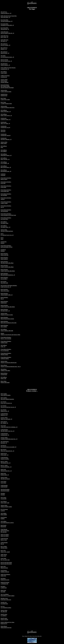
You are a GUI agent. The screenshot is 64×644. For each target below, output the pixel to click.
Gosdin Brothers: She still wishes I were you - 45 (7, 430)
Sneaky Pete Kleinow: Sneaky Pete (5, 575)
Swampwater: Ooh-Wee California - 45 (6, 139)
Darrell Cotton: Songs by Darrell (4, 619)
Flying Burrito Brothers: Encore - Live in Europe (6, 338)
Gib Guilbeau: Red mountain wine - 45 (6, 171)
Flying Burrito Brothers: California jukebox (6, 358)
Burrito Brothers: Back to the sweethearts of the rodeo (9, 322)
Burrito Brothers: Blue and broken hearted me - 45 (8, 274)
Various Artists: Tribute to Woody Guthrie (6, 506)
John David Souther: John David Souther (5, 490)
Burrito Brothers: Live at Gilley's (4, 278)
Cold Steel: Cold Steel (3, 175)
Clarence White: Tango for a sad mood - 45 (6, 418)
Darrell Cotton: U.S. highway (4, 615)
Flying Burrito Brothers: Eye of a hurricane (6, 350)
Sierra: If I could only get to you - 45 (7, 234)
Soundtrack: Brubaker (3, 250)
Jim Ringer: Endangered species (5, 579)
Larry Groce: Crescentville (4, 498)
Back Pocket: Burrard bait (4, 526)
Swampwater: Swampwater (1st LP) (5, 127)
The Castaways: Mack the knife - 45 (5, 52)
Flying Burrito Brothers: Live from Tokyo (6, 218)
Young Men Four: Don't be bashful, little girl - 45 (7, 32)
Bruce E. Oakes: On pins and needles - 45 (6, 466)
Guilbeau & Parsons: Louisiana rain (5, 76)
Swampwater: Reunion (4, 242)
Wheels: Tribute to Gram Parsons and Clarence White (10, 334)
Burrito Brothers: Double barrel (4, 302)
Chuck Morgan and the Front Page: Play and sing (5, 531)
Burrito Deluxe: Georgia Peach (4, 374)
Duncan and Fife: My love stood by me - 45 (6, 60)
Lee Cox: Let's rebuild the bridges (6, 607)
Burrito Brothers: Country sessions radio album (7, 266)
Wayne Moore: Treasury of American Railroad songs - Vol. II (11, 366)
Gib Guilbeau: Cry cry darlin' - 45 (5, 163)
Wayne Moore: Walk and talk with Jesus (6, 627)
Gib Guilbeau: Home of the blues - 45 (6, 111)
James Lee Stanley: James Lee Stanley (5, 535)
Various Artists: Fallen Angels (4, 143)
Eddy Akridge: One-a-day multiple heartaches (7, 398)
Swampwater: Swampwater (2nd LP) (6, 135)
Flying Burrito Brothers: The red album (6, 194)
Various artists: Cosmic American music (6, 91)
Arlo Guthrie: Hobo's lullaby (4, 514)
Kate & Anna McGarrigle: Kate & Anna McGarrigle (6, 563)
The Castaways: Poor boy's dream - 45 (5, 44)
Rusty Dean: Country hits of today (5, 99)
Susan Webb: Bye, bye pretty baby (5, 559)
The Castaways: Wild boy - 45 (4, 48)
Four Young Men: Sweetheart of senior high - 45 (7, 24)
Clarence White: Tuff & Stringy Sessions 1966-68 (4, 81)
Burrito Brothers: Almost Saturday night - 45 (7, 294)
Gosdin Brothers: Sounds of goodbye (5, 458)
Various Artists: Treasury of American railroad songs (9, 362)
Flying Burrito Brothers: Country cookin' (6, 202)
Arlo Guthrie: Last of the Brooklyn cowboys (7, 522)
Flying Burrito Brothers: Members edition (6, 354)
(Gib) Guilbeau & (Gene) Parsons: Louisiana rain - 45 (8, 68)
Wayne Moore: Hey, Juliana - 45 (4, 422)
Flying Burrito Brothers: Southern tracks (6, 342)
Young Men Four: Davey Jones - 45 (5, 36)
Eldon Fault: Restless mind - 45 (5, 474)
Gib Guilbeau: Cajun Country (4, 72)
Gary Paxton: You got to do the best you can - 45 (8, 406)
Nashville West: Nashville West (4, 95)
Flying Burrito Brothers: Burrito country (6, 179)
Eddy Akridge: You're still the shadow (6, 394)
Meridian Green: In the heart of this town (6, 599)
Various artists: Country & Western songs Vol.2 (8, 107)
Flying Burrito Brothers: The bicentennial (6, 210)
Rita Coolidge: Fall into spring (4, 547)
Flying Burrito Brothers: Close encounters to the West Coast (8, 214)
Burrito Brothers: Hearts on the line (4, 254)
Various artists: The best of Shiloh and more (7, 230)
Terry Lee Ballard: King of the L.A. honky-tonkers (8, 595)
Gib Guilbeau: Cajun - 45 (4, 346)
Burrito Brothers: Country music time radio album (8, 270)
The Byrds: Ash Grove (3, 131)
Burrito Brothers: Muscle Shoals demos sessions (7, 318)
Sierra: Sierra (2, 238)
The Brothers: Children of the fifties (5, 370)
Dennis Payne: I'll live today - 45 (5, 454)
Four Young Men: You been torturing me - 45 (7, 20)
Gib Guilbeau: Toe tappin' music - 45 (5, 226)
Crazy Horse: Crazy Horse (4, 482)
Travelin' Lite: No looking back (4, 603)
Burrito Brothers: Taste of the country (5, 290)
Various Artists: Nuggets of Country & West (7, 314)
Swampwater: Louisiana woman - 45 (6, 119)
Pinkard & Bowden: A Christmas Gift (5, 583)
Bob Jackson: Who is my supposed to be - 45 (7, 450)
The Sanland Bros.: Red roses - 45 (5, 442)
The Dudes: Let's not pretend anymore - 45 (7, 56)
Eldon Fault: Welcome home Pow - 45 (6, 470)
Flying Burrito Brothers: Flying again (6, 187)
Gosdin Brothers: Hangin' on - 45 (4, 414)
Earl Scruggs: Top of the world (4, 282)
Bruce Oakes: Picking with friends (5, 382)
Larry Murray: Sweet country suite (5, 502)
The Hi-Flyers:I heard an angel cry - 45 (6, 12)
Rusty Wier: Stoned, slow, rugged (5, 551)
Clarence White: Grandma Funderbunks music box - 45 (9, 438)
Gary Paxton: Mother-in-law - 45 (5, 410)
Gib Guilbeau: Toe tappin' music (4, 222)
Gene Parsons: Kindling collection (5, 571)
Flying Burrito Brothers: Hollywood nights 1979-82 (6, 246)
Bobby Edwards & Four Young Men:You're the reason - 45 (9, 16)
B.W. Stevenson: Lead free (4, 510)
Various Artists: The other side (4, 611)
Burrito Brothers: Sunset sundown (4, 258)
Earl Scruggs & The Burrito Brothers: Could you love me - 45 (9, 286)
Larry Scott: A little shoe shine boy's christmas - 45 (9, 426)
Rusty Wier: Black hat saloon (4, 567)
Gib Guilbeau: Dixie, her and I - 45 (5, 159)
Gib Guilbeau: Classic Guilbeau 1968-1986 (7, 330)
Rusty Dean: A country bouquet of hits (6, 103)
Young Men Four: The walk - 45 (5, 40)
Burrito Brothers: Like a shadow (4, 326)
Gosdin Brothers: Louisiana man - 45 (5, 434)
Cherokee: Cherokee (3, 494)
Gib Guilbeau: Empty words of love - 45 (6, 115)
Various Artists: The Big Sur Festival (5, 478)
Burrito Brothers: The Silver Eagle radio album (7, 262)
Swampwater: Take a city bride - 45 (5, 123)
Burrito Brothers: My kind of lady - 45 (5, 310)
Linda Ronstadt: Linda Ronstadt (4, 486)
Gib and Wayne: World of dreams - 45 (5, 64)
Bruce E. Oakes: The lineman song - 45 (6, 462)
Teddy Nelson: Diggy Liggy (4, 555)
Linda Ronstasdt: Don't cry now (4, 539)
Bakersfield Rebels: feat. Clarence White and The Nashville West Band (7, 86)
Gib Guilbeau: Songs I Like (4, 378)
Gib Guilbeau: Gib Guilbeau (4, 151)
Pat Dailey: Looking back (4, 587)
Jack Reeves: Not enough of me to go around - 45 (8, 446)
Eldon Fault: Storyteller (3, 591)
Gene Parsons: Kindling (4, 518)
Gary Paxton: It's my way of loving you (6, 402)
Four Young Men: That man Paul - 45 (5, 28)
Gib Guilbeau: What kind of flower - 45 (6, 155)
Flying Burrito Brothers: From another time (6, 190)
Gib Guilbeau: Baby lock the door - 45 (6, 167)
